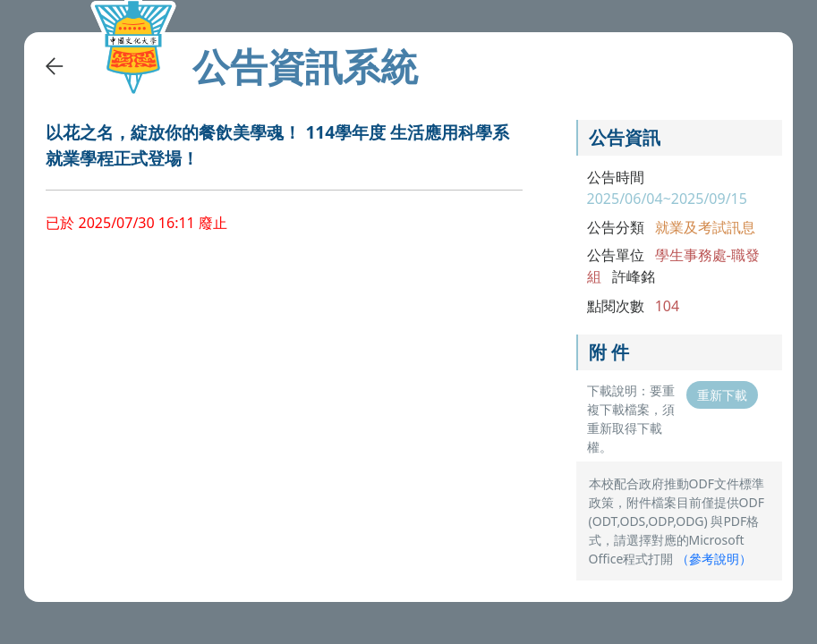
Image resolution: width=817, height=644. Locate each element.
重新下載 (722, 395)
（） (714, 559)
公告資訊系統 (305, 66)
